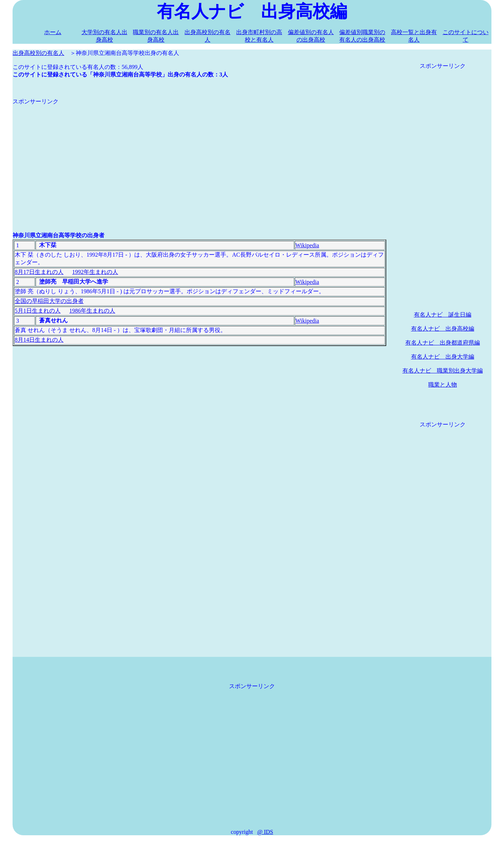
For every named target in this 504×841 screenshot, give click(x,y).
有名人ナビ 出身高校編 (443, 329)
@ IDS (265, 832)
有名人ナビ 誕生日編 (443, 315)
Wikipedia (307, 245)
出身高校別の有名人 (38, 53)
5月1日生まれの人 (38, 311)
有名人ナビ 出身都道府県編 (443, 343)
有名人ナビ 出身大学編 (443, 357)
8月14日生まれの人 (39, 340)
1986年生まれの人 (92, 311)
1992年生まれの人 (95, 272)
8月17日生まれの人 (39, 272)
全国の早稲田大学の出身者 (49, 301)
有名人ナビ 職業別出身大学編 (443, 371)
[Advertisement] (199, 156)
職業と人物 (443, 385)
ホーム (53, 32)
